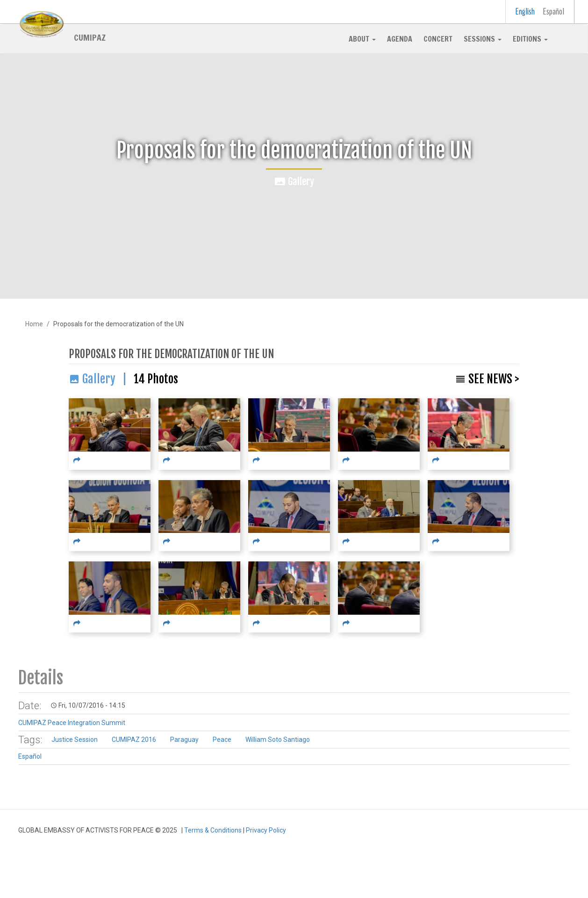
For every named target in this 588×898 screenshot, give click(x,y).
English (525, 11)
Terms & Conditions (213, 830)
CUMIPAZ (90, 37)
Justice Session (75, 740)
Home (34, 324)
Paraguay (184, 740)
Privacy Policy (266, 830)
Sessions (483, 39)
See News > (494, 379)
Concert (438, 39)
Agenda (400, 39)
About (362, 39)
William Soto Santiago (278, 740)
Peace (222, 740)
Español (554, 11)
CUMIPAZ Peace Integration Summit (72, 723)
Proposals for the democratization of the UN (171, 354)
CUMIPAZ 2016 (134, 740)
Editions (530, 39)
